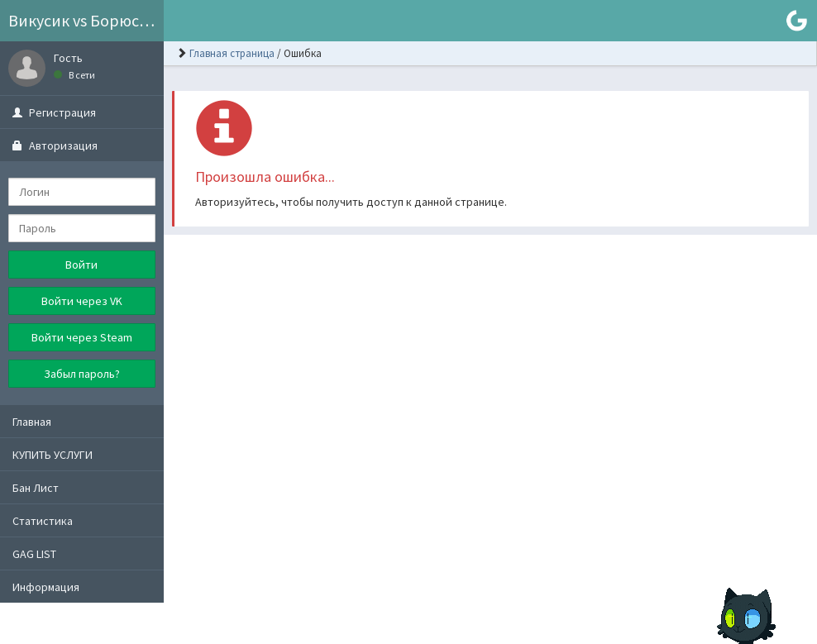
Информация (46, 587)
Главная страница (232, 53)
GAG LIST (34, 554)
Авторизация (55, 145)
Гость (68, 58)
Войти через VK (82, 301)
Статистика (43, 521)
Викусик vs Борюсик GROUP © (86, 20)
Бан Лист (36, 488)
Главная (32, 422)
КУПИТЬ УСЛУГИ (53, 455)
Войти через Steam (82, 337)
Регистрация (54, 112)
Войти (81, 265)
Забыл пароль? (82, 374)
